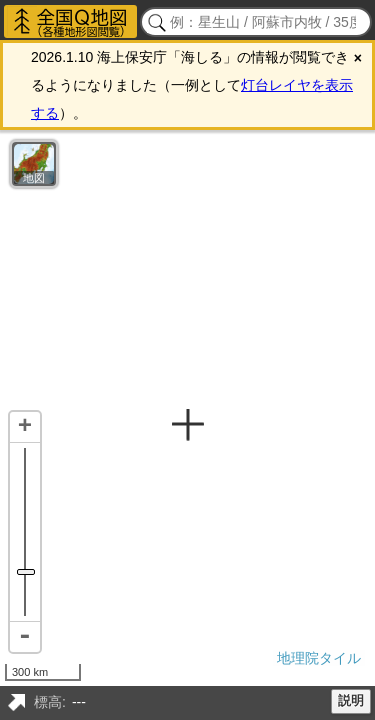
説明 (351, 701)
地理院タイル (319, 658)
